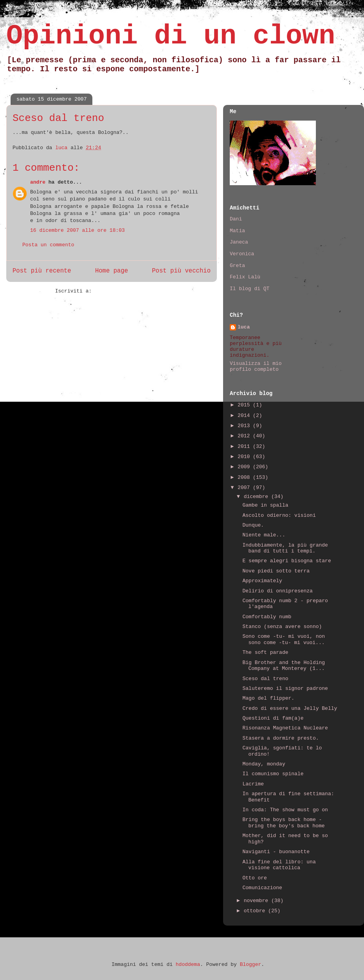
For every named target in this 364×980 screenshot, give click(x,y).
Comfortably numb (267, 617)
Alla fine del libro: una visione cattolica (279, 865)
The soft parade (265, 652)
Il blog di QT (250, 289)
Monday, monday (264, 764)
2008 (245, 477)
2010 (245, 457)
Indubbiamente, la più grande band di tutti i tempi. (285, 548)
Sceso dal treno (265, 679)
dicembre (258, 497)
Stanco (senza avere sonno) (282, 627)
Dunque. (253, 525)
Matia (237, 231)
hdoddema (188, 965)
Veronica (242, 254)
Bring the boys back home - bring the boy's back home (283, 823)
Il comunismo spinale (273, 774)
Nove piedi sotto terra (276, 571)
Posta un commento (48, 245)
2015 (245, 405)
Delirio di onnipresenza (277, 591)
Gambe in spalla (265, 505)
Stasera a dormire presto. (280, 738)
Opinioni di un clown (171, 36)
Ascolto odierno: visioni (279, 515)
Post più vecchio (181, 271)
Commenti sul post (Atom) (131, 291)
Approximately (262, 581)
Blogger (251, 965)
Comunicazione (262, 888)
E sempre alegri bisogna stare (287, 561)
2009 (245, 467)
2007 (245, 488)
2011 (245, 447)
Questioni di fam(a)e (273, 718)
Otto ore (254, 878)
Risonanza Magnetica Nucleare (285, 728)
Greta (237, 266)
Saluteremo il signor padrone (285, 689)
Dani (236, 219)
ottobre (256, 911)
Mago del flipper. (268, 698)
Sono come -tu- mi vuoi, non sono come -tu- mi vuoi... (284, 640)
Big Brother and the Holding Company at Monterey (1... (284, 666)
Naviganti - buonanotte (276, 852)
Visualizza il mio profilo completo (256, 366)
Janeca (239, 242)
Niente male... (264, 535)
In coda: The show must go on (285, 810)
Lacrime (253, 784)
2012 (245, 436)
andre (38, 182)
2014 (245, 416)
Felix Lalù (245, 277)
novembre (258, 901)
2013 (245, 426)
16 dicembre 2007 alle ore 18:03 (77, 230)
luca (244, 327)
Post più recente (42, 271)
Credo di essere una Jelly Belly (290, 708)
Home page (112, 271)
